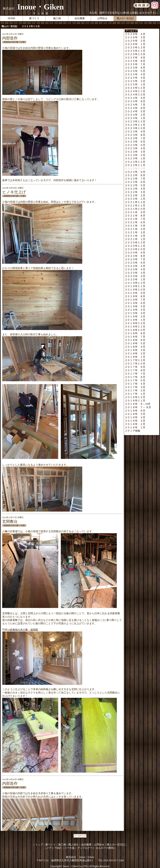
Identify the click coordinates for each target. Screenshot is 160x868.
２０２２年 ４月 (135, 189)
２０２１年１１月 (135, 206)
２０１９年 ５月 (135, 306)
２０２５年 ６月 (135, 68)
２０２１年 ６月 (135, 222)
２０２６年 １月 (135, 44)
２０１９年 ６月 (135, 303)
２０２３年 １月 (135, 158)
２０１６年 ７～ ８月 (138, 407)
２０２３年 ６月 (135, 142)
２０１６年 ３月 (135, 421)
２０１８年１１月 (135, 327)
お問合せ (102, 18)
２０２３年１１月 (135, 125)
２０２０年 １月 (135, 279)
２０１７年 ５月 (135, 380)
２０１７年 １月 (135, 394)
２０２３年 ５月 (135, 145)
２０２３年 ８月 (135, 135)
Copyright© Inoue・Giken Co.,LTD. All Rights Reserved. (80, 866)
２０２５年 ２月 (135, 81)
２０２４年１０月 (135, 95)
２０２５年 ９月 (135, 58)
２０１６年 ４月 (135, 417)
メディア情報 (132, 431)
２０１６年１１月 (135, 401)
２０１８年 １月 (135, 357)
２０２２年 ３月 (135, 192)
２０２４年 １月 (135, 118)
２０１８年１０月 (135, 330)
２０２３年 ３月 (135, 152)
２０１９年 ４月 (135, 310)
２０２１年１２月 (135, 202)
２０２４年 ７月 (135, 105)
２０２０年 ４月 (135, 269)
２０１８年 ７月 (135, 337)
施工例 (57, 18)
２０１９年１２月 (135, 283)
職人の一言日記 (116, 845)
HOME (11, 18)
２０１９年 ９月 (135, 293)
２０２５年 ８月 (135, 61)
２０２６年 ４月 (135, 34)
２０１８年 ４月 (135, 347)
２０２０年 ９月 (135, 253)
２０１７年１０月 (135, 364)
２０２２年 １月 (135, 199)
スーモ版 (69, 848)
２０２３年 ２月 (135, 155)
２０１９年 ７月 (135, 300)
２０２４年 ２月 (135, 115)
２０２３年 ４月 (135, 148)
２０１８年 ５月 (135, 343)
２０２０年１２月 (135, 242)
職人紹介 (74, 845)
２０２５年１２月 (135, 47)
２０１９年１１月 (135, 286)
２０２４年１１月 (135, 91)
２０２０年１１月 (135, 246)
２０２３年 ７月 (135, 138)
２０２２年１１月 (135, 165)
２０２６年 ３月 (135, 37)
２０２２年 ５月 (135, 185)
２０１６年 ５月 (135, 414)
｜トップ (38, 845)
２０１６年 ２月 (135, 424)
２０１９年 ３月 (135, 313)
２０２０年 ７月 (135, 259)
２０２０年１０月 (135, 249)
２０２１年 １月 (135, 239)
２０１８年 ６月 (135, 340)
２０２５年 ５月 (135, 71)
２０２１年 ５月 (135, 226)
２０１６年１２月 (135, 397)
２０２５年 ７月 (135, 64)
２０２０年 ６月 (135, 263)
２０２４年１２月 (135, 88)
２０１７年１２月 (135, 360)
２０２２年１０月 (135, 169)
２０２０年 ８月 (135, 256)
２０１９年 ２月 (135, 316)
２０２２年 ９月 (135, 172)
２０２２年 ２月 (135, 195)
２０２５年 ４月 (135, 74)
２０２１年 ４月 (135, 229)
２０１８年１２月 (135, 323)
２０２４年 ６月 (135, 108)
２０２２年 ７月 (135, 179)
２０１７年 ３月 (135, 387)
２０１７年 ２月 (135, 390)
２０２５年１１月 (135, 51)
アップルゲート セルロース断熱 (95, 848)
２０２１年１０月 (135, 209)
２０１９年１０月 (135, 290)
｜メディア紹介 (53, 848)
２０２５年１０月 (135, 54)
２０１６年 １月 (135, 427)
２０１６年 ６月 (135, 411)
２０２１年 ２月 (135, 236)
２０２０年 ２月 (135, 276)
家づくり (34, 18)
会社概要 (80, 18)
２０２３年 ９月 (135, 132)
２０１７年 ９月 (135, 367)
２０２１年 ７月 (135, 219)
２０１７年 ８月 (135, 370)
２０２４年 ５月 (135, 111)
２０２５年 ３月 (135, 78)
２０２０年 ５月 (135, 266)
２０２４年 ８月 (135, 101)
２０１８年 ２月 (135, 353)
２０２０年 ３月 (135, 273)
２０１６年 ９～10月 (138, 404)
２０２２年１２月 (135, 162)
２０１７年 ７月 (135, 374)
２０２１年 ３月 (135, 232)
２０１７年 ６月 (135, 377)
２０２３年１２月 (135, 121)
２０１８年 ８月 (135, 333)
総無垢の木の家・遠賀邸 (24, 630)
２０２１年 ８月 (135, 216)
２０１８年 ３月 (135, 350)
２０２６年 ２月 (135, 41)
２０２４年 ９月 (135, 98)
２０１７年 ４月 (135, 384)
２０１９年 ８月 (135, 296)
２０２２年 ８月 (135, 175)
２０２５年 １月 (135, 84)
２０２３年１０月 (135, 128)
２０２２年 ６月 (135, 182)
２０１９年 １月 (135, 320)
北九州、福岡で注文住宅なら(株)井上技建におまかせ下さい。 (125, 13)
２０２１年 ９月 (135, 212)
